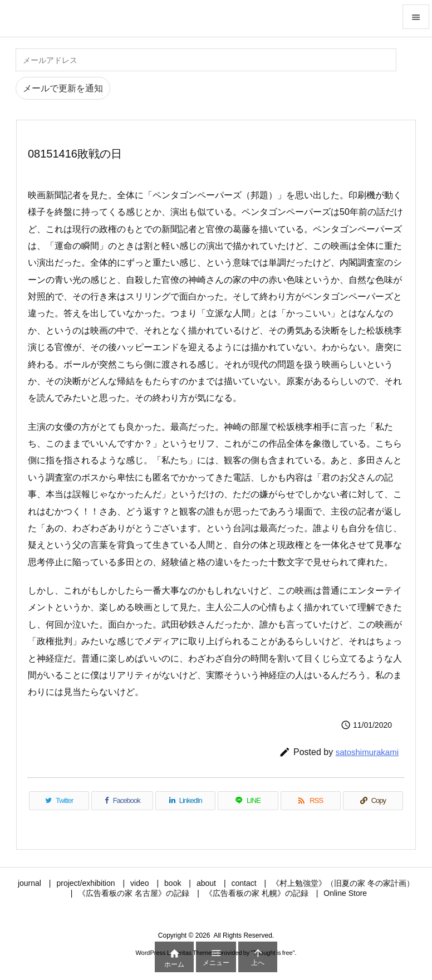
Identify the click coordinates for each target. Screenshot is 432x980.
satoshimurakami (367, 752)
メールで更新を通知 (63, 88)
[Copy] (373, 801)
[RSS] (311, 801)
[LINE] (248, 801)
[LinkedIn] (185, 801)
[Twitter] (59, 801)
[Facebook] (122, 801)
